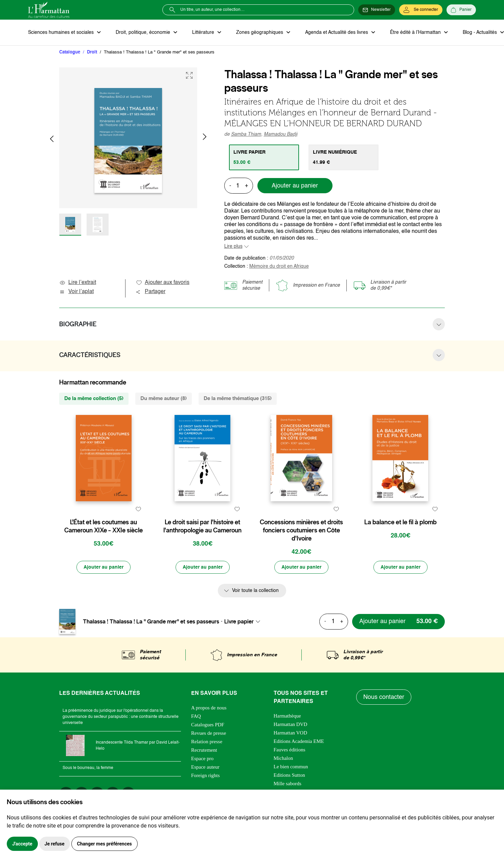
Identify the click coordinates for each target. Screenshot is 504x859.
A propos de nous (209, 708)
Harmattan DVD (291, 724)
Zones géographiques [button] (260, 32)
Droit (92, 52)
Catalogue (70, 52)
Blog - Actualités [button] (480, 32)
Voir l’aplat (76, 292)
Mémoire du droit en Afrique (279, 266)
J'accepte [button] (22, 844)
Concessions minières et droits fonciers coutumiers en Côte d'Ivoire (301, 530)
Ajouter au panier (295, 186)
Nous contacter (384, 697)
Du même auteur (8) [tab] (164, 399)
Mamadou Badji (281, 134)
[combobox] (244, 621)
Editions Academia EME (299, 741)
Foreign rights (205, 775)
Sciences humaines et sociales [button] (62, 32)
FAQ (196, 716)
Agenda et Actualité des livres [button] (337, 32)
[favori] (138, 509)
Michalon (283, 758)
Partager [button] (151, 292)
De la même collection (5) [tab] (94, 399)
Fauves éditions (290, 750)
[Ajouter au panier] (104, 567)
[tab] (264, 157)
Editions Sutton (289, 775)
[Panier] (461, 10)
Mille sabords (288, 784)
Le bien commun (291, 767)
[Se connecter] (421, 10)
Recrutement (204, 750)
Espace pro (202, 758)
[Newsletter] (377, 10)
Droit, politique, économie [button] (144, 32)
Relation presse (207, 742)
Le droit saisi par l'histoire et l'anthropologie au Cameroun (202, 526)
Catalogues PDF (208, 725)
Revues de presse (209, 733)
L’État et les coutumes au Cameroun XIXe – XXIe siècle (104, 526)
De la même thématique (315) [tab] (238, 399)
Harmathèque (287, 716)
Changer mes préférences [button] (105, 844)
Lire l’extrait (78, 283)
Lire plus (233, 246)
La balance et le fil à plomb (400, 522)
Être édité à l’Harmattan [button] (416, 32)
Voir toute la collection (255, 591)
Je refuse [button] (55, 844)
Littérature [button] (204, 32)
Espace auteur (205, 767)
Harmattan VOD (290, 733)
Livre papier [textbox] (239, 621)
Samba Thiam (246, 134)
